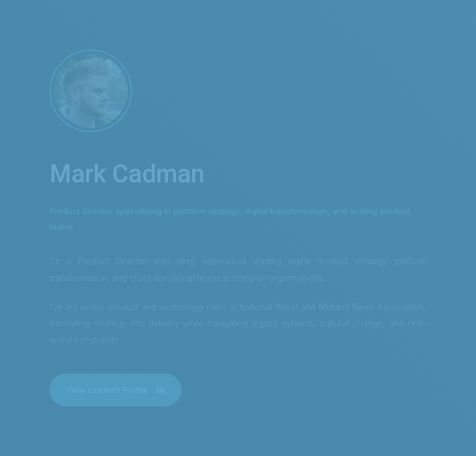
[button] (116, 390)
